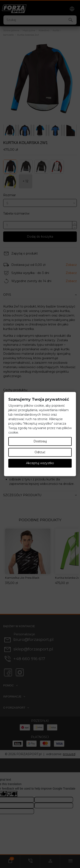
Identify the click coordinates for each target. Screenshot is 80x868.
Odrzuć (40, 452)
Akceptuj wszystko (40, 463)
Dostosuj (40, 441)
